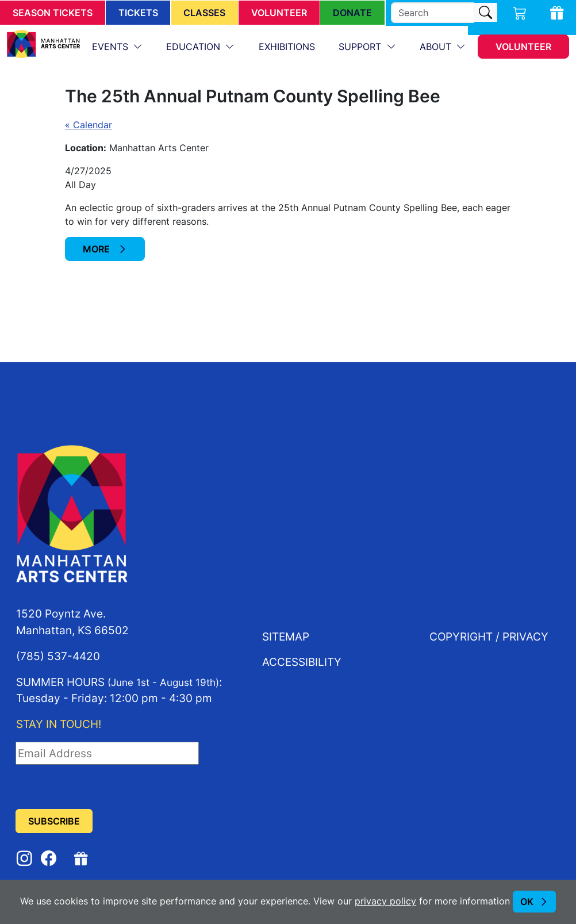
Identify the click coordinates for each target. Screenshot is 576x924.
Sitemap (286, 636)
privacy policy (385, 901)
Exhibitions (287, 47)
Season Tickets (53, 13)
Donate (352, 13)
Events (112, 47)
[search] (433, 13)
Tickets (138, 13)
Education (195, 47)
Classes (204, 13)
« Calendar (89, 125)
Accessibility (302, 662)
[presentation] (103, 787)
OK (527, 902)
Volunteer (279, 13)
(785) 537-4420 (58, 656)
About (437, 47)
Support (361, 47)
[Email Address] (107, 753)
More (97, 249)
